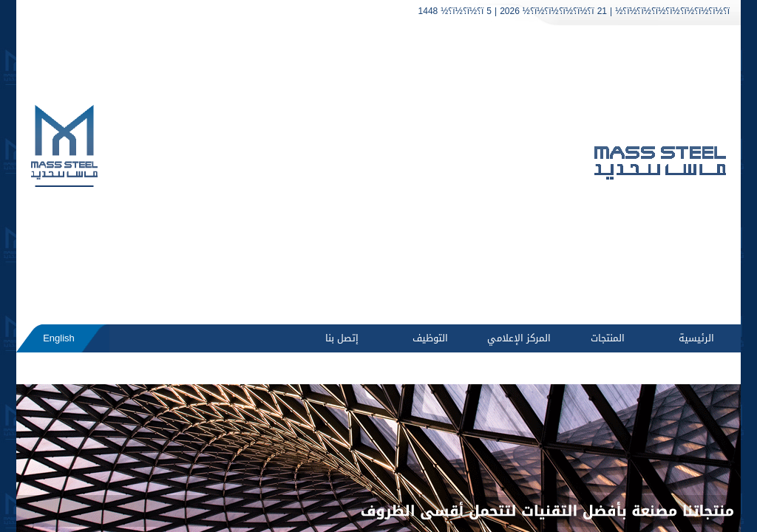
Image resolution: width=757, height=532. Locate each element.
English (59, 338)
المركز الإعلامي (519, 338)
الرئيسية (696, 338)
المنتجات (608, 338)
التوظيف (430, 338)
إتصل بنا (342, 338)
